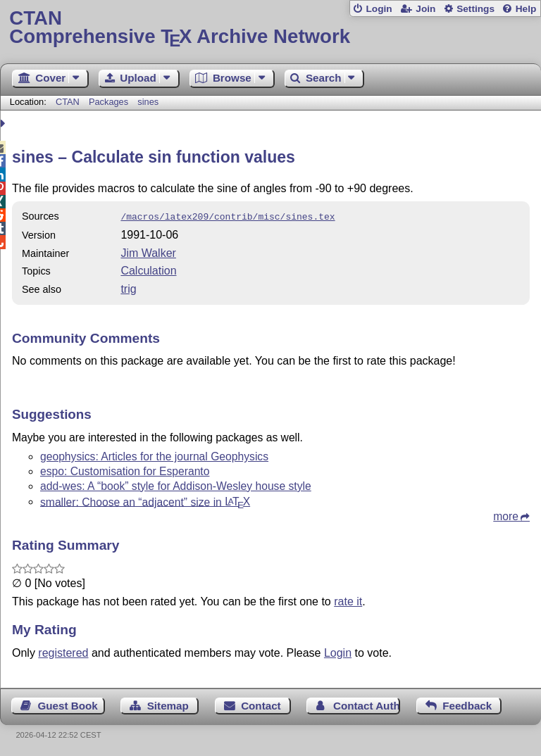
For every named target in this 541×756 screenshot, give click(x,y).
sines (148, 102)
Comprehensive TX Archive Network (270, 28)
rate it (348, 600)
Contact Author (367, 704)
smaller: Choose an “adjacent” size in (145, 500)
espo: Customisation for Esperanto (125, 470)
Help (526, 9)
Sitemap (168, 704)
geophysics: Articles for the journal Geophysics (154, 455)
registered (63, 651)
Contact (261, 704)
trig (128, 288)
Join (425, 9)
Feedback (467, 704)
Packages (110, 102)
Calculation (148, 269)
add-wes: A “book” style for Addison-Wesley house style (176, 485)
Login (379, 9)
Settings (475, 9)
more (506, 515)
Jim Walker (148, 252)
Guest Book (68, 704)
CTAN (68, 102)
